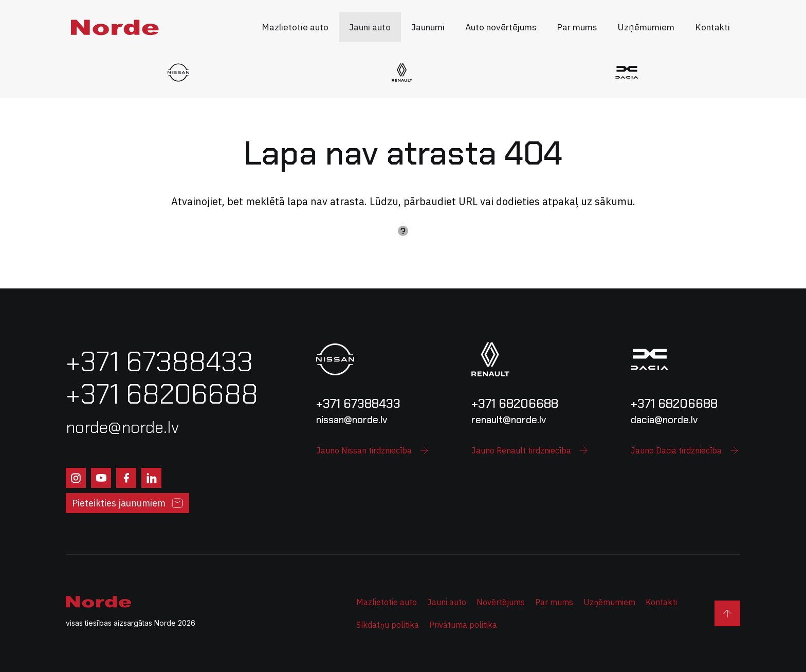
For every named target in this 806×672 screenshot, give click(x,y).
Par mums (554, 602)
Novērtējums (501, 602)
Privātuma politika (463, 625)
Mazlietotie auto (387, 602)
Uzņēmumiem (609, 602)
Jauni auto (447, 602)
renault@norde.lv (509, 420)
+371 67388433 (358, 403)
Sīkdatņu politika (388, 625)
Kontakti (661, 602)
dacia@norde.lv (664, 420)
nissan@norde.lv (352, 420)
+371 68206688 (515, 403)
